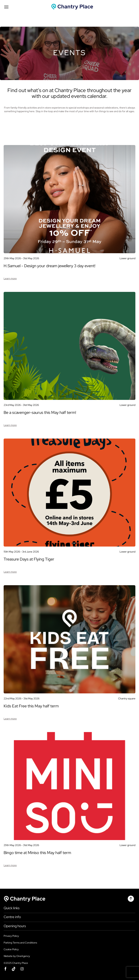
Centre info (12, 917)
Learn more (10, 278)
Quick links (12, 908)
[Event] (69, 210)
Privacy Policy (11, 936)
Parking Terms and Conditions (20, 943)
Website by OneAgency (17, 956)
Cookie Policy (11, 949)
